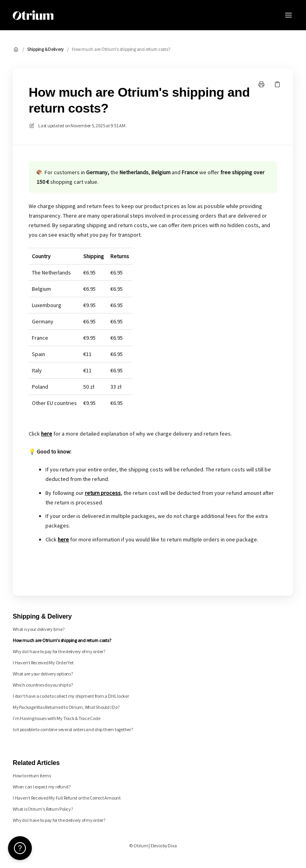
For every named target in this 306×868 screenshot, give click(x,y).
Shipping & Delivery (45, 49)
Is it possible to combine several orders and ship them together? (73, 729)
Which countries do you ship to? (43, 685)
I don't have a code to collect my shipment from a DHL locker (71, 696)
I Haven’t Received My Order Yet (43, 663)
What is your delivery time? (39, 629)
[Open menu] (288, 15)
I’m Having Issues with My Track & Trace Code (56, 718)
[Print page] (261, 84)
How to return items (32, 776)
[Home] (33, 15)
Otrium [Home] (75, 15)
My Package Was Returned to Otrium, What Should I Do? (66, 707)
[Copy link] (277, 84)
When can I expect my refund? (41, 787)
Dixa (172, 846)
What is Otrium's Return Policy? (43, 809)
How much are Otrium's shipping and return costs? (121, 49)
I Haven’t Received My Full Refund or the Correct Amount (67, 798)
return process (103, 493)
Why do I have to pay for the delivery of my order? (59, 651)
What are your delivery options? (43, 674)
